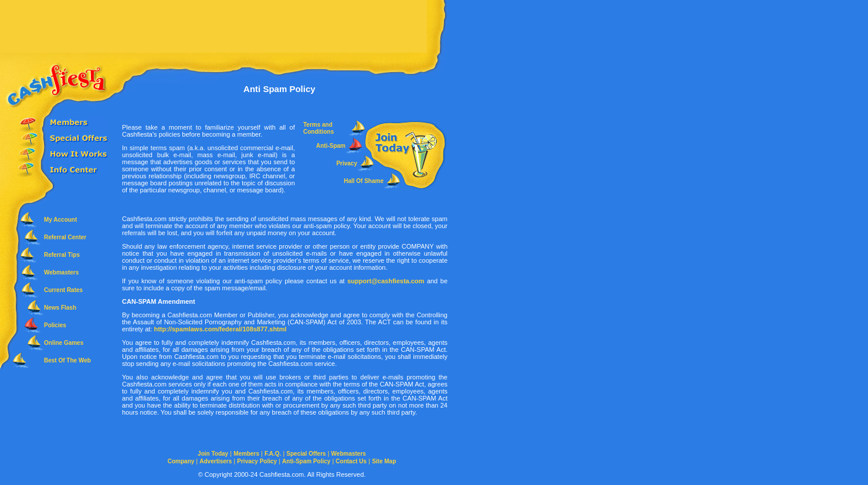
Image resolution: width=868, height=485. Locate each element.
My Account (60, 220)
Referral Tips (62, 255)
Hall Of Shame (364, 181)
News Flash (60, 308)
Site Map (384, 461)
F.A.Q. (273, 454)
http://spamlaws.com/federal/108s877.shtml (220, 329)
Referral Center (65, 237)
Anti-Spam (331, 146)
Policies (55, 325)
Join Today (213, 454)
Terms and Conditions (318, 128)
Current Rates (63, 290)
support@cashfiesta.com (386, 281)
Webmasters (61, 272)
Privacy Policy (257, 461)
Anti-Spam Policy (306, 461)
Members (246, 454)
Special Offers (306, 454)
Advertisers (216, 461)
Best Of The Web (67, 360)
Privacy (347, 163)
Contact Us (351, 461)
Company (181, 461)
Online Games (64, 343)
